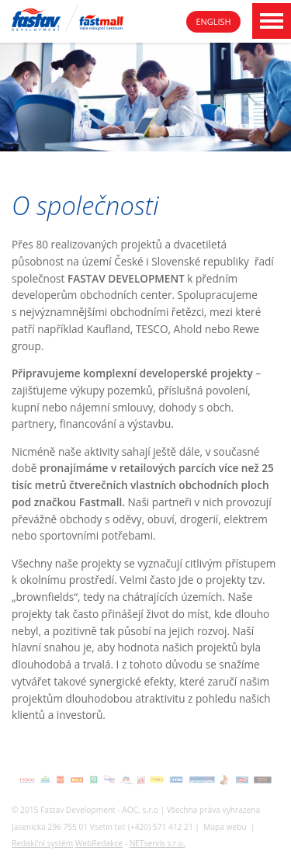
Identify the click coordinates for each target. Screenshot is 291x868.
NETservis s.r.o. (158, 843)
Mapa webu (225, 827)
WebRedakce (99, 843)
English (214, 21)
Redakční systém (42, 843)
